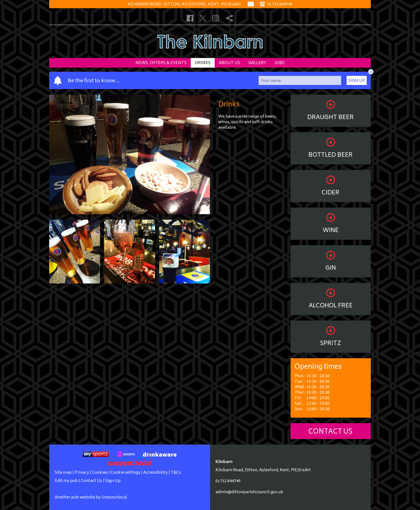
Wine (331, 224)
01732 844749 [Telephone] (276, 5)
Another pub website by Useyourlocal (91, 497)
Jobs (280, 63)
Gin (331, 262)
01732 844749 (228, 481)
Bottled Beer (331, 149)
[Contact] (251, 5)
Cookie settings (125, 473)
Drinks (203, 63)
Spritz (331, 337)
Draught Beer (331, 111)
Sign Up (357, 81)
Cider (331, 187)
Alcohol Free (331, 300)
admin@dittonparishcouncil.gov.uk (249, 492)
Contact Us (331, 432)
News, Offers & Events (161, 63)
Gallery (257, 63)
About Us (230, 63)
